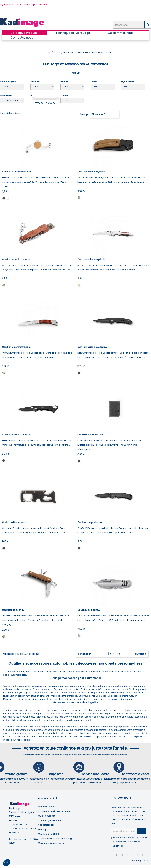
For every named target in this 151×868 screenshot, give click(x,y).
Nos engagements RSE (50, 820)
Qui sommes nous (47, 816)
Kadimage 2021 (140, 861)
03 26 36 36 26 (20, 824)
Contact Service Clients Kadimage (56, 838)
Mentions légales (47, 807)
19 (119, 654)
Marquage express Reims (51, 843)
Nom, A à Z (105, 114)
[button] (7, 863)
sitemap (42, 829)
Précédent (84, 654)
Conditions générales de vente (54, 811)
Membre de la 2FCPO (49, 834)
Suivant (141, 654)
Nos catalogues (46, 825)
